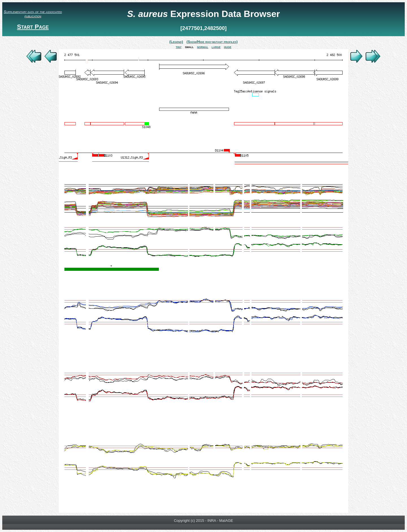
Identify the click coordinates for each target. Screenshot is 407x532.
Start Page (33, 27)
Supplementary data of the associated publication (33, 14)
